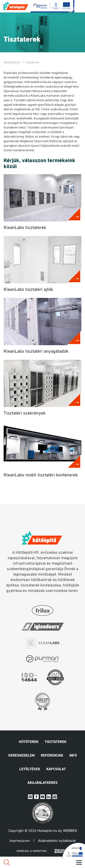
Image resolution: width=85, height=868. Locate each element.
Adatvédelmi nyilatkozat (57, 841)
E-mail (30, 797)
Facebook (36, 797)
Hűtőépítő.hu (16, 6)
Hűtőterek (29, 742)
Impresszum (20, 841)
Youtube (42, 797)
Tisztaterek (56, 742)
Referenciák (52, 756)
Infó (73, 756)
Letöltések (30, 769)
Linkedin (49, 797)
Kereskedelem (22, 756)
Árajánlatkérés (42, 783)
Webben (70, 831)
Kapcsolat (56, 769)
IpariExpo (55, 797)
